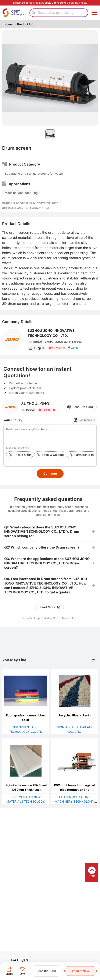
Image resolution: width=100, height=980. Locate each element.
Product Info (26, 24)
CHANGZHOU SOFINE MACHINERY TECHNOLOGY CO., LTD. (74, 801)
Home (8, 24)
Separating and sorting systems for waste (34, 173)
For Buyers (20, 960)
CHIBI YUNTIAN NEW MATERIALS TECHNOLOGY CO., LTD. (26, 801)
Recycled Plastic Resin (75, 715)
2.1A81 (73, 348)
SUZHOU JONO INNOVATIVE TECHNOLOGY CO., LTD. (51, 333)
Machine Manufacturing (21, 193)
